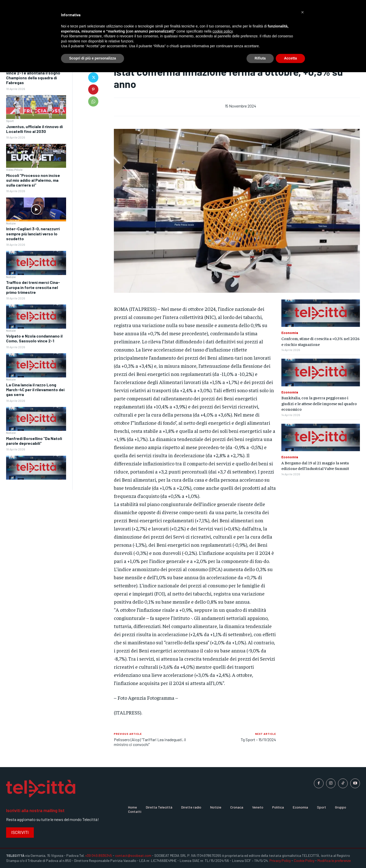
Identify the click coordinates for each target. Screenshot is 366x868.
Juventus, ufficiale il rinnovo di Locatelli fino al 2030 (34, 129)
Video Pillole (14, 170)
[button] (302, 12)
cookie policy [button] (223, 31)
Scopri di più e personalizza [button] (93, 58)
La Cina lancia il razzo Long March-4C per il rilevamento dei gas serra (35, 390)
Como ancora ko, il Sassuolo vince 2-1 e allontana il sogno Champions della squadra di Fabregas (33, 75)
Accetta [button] (290, 58)
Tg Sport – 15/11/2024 (258, 740)
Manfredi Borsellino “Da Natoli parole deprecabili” (34, 441)
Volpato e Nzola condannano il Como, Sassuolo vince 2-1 (34, 338)
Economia (290, 333)
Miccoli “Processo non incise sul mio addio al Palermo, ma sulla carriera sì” (33, 180)
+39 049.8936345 (99, 855)
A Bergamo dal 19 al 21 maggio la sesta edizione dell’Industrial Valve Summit (315, 465)
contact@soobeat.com (133, 855)
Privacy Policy (280, 861)
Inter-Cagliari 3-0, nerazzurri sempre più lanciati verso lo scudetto (33, 233)
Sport (10, 121)
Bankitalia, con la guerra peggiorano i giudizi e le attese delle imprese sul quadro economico (319, 403)
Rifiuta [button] (260, 58)
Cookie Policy (304, 861)
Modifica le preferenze (334, 861)
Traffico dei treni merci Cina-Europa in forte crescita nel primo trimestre (33, 287)
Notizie (11, 223)
